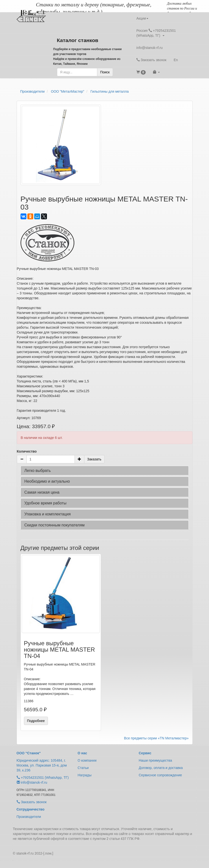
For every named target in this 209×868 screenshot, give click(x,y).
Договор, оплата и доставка (161, 768)
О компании (87, 760)
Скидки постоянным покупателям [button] (55, 525)
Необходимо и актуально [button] (47, 481)
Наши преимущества (155, 760)
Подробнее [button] (36, 721)
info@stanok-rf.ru (150, 48)
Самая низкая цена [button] (42, 492)
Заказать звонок (151, 60)
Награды (85, 775)
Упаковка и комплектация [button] (48, 514)
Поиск (105, 72)
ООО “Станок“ (29, 753)
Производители (29, 817)
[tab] (105, 471)
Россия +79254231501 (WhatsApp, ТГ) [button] (156, 33)
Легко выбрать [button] (38, 471)
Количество (27, 451)
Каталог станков (78, 40)
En (176, 60)
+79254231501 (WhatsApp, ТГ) (45, 778)
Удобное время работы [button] (45, 503)
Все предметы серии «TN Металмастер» (156, 738)
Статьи (83, 768)
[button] (141, 72)
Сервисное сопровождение (160, 775)
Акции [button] (142, 18)
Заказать (94, 459)
